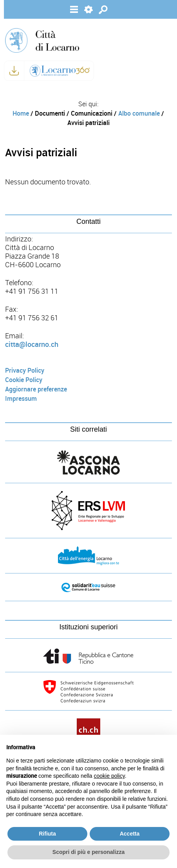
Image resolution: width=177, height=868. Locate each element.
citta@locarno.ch (32, 345)
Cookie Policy (24, 380)
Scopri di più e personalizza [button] (88, 852)
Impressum (21, 399)
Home (21, 113)
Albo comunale (139, 113)
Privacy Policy (25, 371)
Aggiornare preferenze (36, 389)
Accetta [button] (130, 834)
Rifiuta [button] (47, 834)
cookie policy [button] (109, 776)
